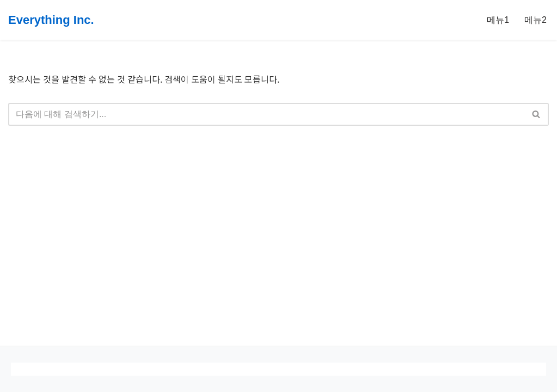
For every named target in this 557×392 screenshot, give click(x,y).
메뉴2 (535, 20)
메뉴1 (498, 20)
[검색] (266, 114)
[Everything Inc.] (51, 20)
